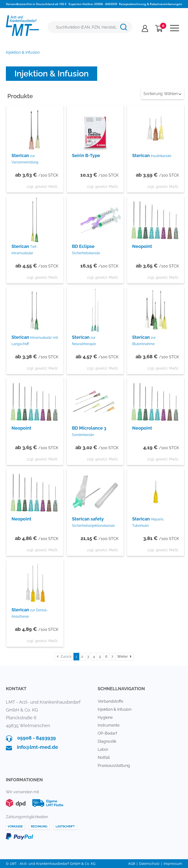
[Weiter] (124, 657)
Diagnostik (107, 741)
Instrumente (109, 725)
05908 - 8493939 (106, 4)
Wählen (162, 94)
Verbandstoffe (110, 701)
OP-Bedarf (107, 733)
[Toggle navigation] (175, 28)
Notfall (104, 757)
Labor (103, 749)
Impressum (173, 863)
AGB (132, 863)
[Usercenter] (145, 28)
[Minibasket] (159, 28)
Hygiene (105, 717)
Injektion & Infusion (115, 709)
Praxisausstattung (114, 766)
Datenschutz (149, 863)
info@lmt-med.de (37, 747)
